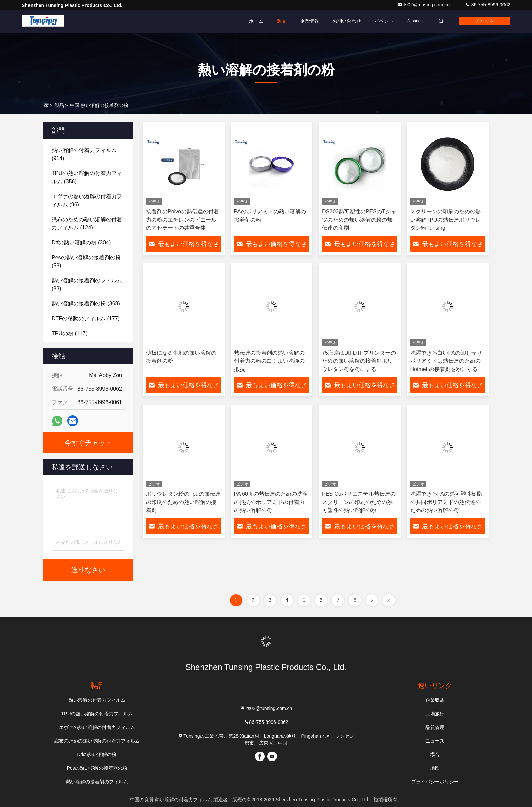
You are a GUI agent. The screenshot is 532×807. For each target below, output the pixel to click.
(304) (81, 242)
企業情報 (309, 21)
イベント (384, 21)
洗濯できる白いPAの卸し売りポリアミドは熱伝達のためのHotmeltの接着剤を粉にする (446, 361)
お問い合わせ (347, 21)
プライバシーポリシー (435, 782)
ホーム (256, 21)
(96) (87, 200)
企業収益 (435, 700)
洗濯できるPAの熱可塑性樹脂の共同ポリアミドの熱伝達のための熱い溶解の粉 (446, 502)
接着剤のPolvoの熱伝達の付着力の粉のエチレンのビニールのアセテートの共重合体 (183, 220)
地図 (435, 768)
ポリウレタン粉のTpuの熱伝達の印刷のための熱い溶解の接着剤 (183, 502)
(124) (87, 223)
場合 (435, 754)
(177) (86, 318)
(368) (86, 304)
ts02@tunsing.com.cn (424, 5)
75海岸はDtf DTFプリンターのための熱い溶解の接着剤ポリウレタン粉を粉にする (359, 361)
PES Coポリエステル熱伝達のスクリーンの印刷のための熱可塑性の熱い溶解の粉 (359, 502)
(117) (70, 333)
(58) (86, 261)
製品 (282, 21)
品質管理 (435, 727)
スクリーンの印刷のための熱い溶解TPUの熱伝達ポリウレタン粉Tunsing (445, 220)
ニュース (435, 741)
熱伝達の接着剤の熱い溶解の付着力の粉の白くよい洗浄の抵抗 (269, 361)
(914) (84, 154)
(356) (87, 177)
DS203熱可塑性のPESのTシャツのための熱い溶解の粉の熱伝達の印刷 (359, 220)
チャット (484, 21)
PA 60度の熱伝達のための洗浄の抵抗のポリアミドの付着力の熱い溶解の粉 (271, 502)
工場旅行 (435, 714)
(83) (87, 285)
